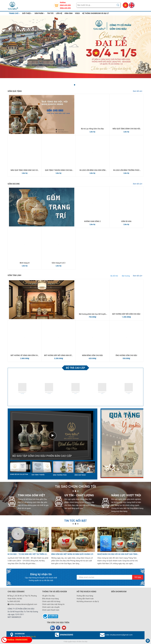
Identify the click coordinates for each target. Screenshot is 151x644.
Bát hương (126, 276)
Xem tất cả (138, 91)
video (77, 13)
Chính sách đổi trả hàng (51, 601)
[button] (75, 85)
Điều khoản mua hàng (50, 599)
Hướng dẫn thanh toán (85, 599)
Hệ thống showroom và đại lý (95, 13)
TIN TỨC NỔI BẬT (75, 521)
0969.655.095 (65, 5)
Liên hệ (59, 13)
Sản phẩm (40, 13)
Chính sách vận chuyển (51, 607)
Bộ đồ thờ (114, 276)
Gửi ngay (138, 577)
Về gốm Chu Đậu (48, 596)
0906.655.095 (65, 8)
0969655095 (67, 635)
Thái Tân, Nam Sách (25, 637)
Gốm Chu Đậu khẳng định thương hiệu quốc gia (120, 554)
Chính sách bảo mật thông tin (53, 604)
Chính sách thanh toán (51, 610)
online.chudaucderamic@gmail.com (23, 604)
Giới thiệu (27, 13)
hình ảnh (69, 13)
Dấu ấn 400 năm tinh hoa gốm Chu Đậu (70, 554)
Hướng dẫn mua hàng (85, 596)
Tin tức (50, 13)
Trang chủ (14, 13)
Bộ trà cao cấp (75, 368)
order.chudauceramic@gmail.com (119, 635)
